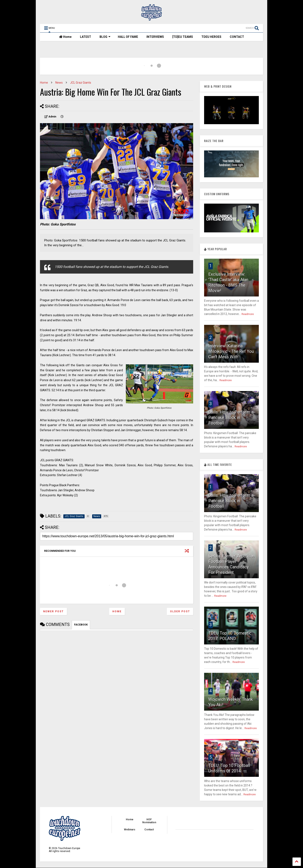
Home (65, 37)
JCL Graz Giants (81, 83)
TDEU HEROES (211, 37)
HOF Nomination (149, 821)
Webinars (130, 830)
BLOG (105, 37)
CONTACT (237, 37)
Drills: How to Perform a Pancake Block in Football (231, 418)
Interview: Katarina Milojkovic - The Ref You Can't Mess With (231, 351)
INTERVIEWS (155, 37)
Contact (149, 830)
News (59, 83)
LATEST (86, 37)
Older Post (180, 611)
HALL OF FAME (128, 37)
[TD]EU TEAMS (183, 37)
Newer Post (53, 611)
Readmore (248, 314)
